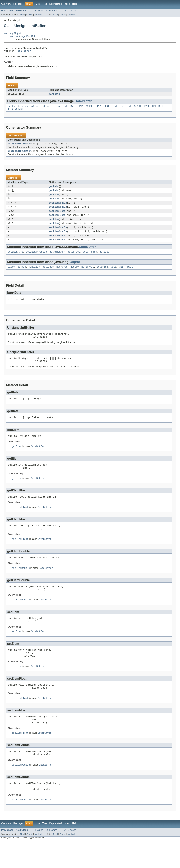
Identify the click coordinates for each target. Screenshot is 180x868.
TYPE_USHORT (15, 111)
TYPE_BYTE (70, 108)
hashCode (62, 273)
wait (113, 273)
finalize (34, 273)
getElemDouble (58, 207)
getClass (48, 273)
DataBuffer (24, 52)
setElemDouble (58, 232)
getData (54, 189)
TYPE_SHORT (134, 108)
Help (75, 4)
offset (36, 108)
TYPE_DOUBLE (86, 108)
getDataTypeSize (36, 258)
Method (38, 15)
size (58, 108)
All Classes (70, 11)
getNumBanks (57, 258)
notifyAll (88, 273)
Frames (39, 11)
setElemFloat (57, 241)
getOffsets (90, 258)
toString (102, 273)
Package (18, 4)
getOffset (74, 258)
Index (67, 4)
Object (75, 268)
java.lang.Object (12, 33)
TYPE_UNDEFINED (154, 108)
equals (22, 273)
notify (75, 273)
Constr (30, 15)
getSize (104, 258)
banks (11, 108)
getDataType (15, 258)
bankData (54, 95)
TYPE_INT (119, 108)
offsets (47, 108)
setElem (54, 224)
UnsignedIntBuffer (19, 146)
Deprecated (56, 4)
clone (11, 273)
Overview (6, 4)
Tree (45, 4)
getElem (54, 198)
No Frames (51, 11)
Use (38, 4)
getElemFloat (57, 215)
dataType (23, 108)
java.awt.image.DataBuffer (24, 36)
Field (22, 15)
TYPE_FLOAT (104, 108)
